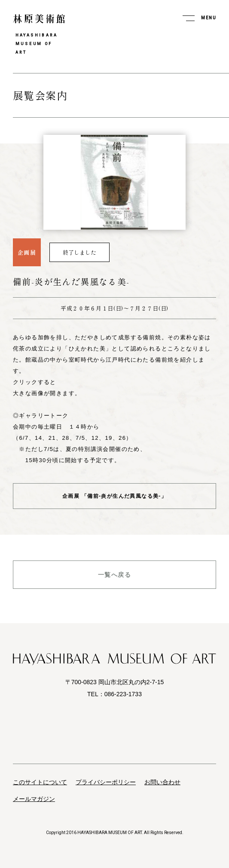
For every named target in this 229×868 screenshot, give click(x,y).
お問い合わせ (162, 782)
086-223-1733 (123, 694)
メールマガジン (34, 799)
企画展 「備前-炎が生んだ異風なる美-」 (114, 496)
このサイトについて (40, 782)
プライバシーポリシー (106, 782)
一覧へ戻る (114, 575)
